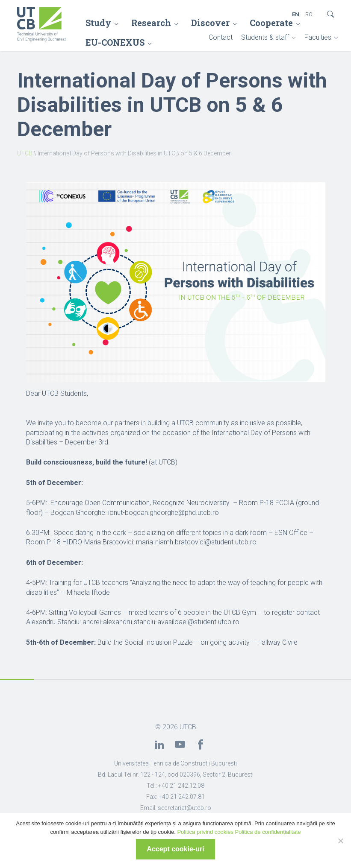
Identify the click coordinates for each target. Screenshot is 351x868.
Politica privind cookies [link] (205, 832)
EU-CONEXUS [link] (115, 42)
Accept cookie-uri (175, 849)
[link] (42, 25)
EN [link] (296, 14)
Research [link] (151, 23)
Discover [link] (210, 23)
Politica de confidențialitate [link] (268, 832)
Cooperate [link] (271, 23)
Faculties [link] (318, 37)
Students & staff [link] (265, 37)
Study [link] (98, 23)
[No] (340, 841)
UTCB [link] (25, 153)
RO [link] (309, 14)
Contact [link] (221, 37)
